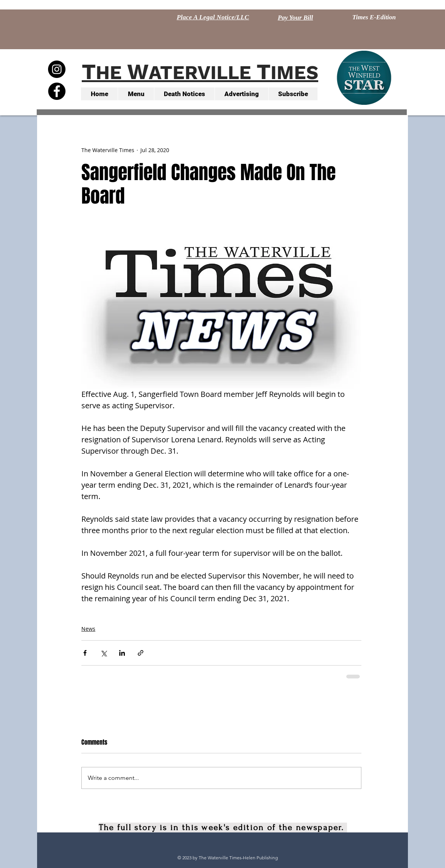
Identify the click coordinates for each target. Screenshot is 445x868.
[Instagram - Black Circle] (57, 69)
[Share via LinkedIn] (122, 653)
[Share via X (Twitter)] (103, 653)
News (88, 629)
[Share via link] (141, 653)
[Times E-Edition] (374, 17)
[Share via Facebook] (85, 653)
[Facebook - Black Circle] (57, 91)
